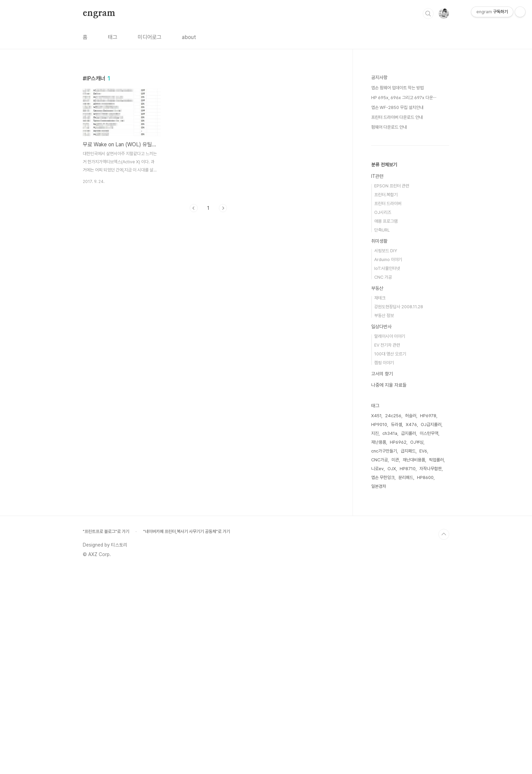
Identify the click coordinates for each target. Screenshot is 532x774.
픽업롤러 (436, 664)
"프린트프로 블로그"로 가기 (106, 735)
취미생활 (379, 445)
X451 (376, 619)
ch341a (390, 637)
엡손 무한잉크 (383, 681)
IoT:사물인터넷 (387, 472)
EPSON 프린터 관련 (392, 390)
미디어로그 (150, 37)
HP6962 (398, 646)
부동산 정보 (384, 519)
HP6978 (428, 619)
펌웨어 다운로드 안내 (389, 331)
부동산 (377, 492)
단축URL (382, 434)
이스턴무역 (429, 637)
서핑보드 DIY (386, 454)
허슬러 (411, 619)
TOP (444, 738)
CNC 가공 (383, 481)
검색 (428, 14)
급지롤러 (408, 637)
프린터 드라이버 (388, 407)
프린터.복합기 (386, 398)
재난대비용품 (414, 664)
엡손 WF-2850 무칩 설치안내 (397, 311)
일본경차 (379, 690)
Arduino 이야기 (388, 463)
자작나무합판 (431, 672)
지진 (375, 637)
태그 (113, 37)
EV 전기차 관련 (387, 549)
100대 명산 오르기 (390, 558)
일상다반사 (381, 530)
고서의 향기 (382, 577)
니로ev (377, 672)
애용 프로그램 (386, 425)
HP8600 (425, 681)
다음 (223, 208)
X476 (411, 628)
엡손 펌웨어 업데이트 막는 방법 (397, 291)
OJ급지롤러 (431, 628)
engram (99, 13)
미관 (395, 664)
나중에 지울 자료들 (389, 589)
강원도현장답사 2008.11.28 (399, 510)
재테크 (380, 502)
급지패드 (408, 655)
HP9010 (379, 628)
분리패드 (406, 681)
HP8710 (408, 672)
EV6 (423, 655)
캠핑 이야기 (384, 566)
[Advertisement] (208, 280)
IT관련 (377, 380)
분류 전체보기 (384, 368)
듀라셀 (396, 628)
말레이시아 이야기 (390, 540)
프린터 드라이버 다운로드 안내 (397, 321)
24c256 (393, 619)
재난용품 (379, 646)
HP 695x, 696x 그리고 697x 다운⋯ (404, 301)
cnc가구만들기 (384, 655)
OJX (392, 672)
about (189, 37)
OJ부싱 (417, 646)
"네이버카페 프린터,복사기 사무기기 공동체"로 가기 (187, 735)
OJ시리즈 (383, 416)
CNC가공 (379, 664)
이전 (194, 208)
